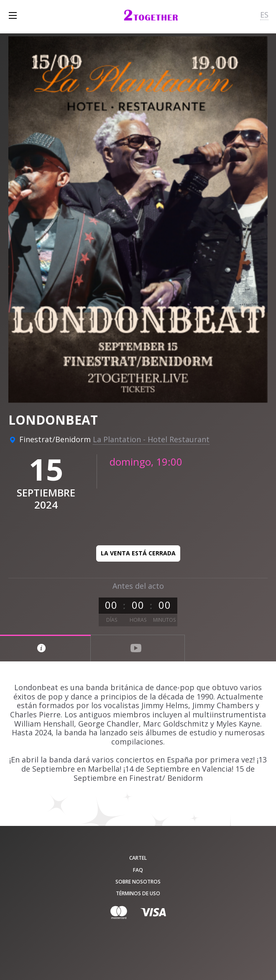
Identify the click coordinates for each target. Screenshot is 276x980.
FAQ (138, 870)
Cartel (138, 858)
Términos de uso (138, 893)
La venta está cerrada (138, 553)
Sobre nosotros (138, 882)
